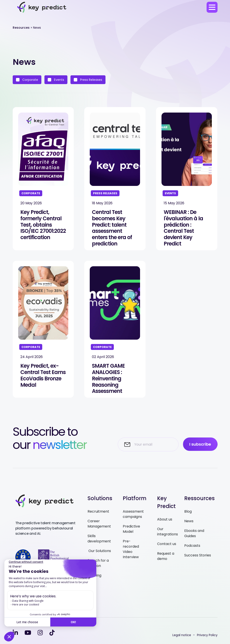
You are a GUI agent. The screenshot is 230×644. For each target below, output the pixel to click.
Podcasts (192, 546)
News (189, 521)
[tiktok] (52, 633)
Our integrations (168, 532)
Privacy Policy (207, 635)
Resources (21, 28)
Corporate (27, 80)
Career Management (99, 524)
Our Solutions (99, 551)
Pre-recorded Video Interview (131, 549)
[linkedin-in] (15, 633)
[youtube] (28, 633)
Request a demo (166, 556)
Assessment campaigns (133, 514)
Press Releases (88, 80)
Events (56, 80)
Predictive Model (131, 529)
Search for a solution (98, 563)
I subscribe (200, 444)
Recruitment (98, 511)
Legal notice (182, 635)
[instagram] (40, 633)
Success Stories (198, 555)
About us (165, 519)
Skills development (99, 539)
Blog (188, 511)
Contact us (167, 544)
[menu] (212, 7)
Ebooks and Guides (194, 533)
